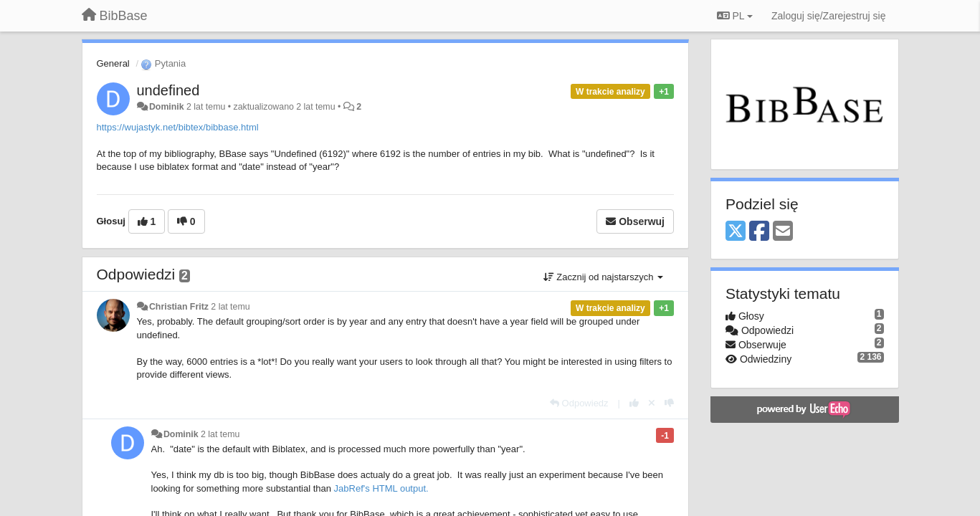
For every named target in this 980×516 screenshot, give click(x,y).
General (113, 63)
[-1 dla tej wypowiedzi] (669, 403)
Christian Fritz (179, 307)
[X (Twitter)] (736, 232)
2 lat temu (230, 307)
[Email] (783, 232)
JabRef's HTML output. (381, 488)
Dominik (167, 107)
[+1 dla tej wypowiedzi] (634, 403)
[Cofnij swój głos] (652, 403)
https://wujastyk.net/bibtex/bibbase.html (178, 127)
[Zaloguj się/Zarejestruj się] (829, 16)
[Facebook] (759, 232)
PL (735, 16)
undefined (168, 90)
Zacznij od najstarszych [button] (603, 277)
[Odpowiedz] (579, 403)
